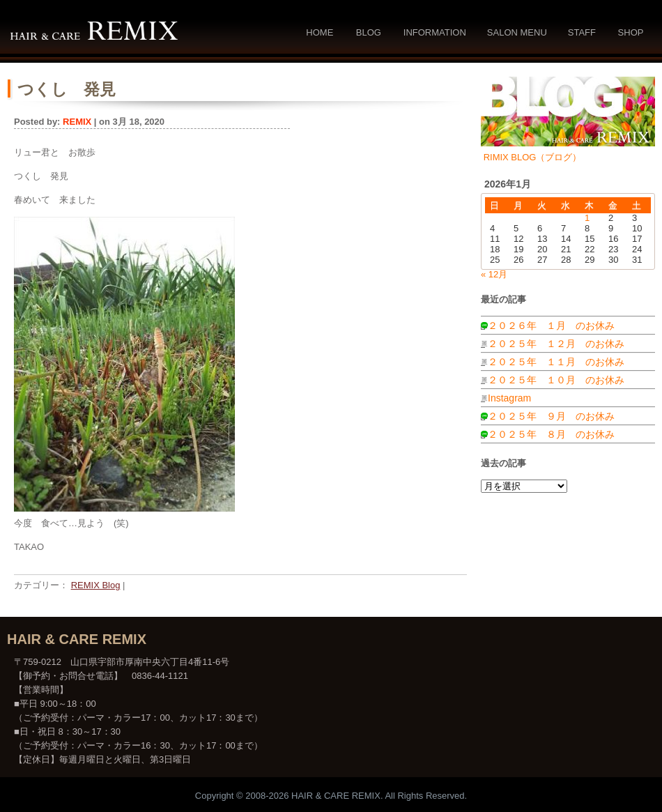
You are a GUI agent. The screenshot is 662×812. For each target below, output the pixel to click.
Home (320, 32)
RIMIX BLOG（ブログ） (533, 157)
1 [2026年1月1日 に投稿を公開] (587, 218)
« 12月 (494, 274)
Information (435, 32)
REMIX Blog (96, 585)
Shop (631, 32)
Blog (369, 32)
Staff (582, 32)
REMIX (77, 122)
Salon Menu (517, 32)
